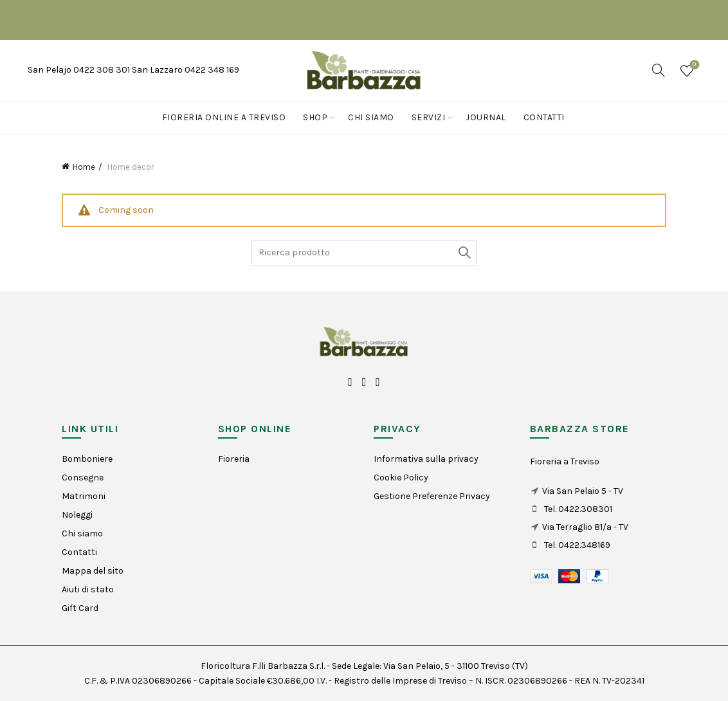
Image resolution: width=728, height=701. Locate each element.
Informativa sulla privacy (426, 459)
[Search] (659, 70)
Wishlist (693, 65)
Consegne (83, 478)
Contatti (544, 117)
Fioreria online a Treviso (224, 117)
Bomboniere (87, 459)
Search (464, 253)
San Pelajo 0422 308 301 (80, 70)
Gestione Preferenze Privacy (432, 496)
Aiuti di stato (88, 589)
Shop (315, 117)
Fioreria (234, 459)
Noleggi (77, 515)
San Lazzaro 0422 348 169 (186, 70)
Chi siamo (371, 117)
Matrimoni (84, 496)
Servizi (429, 117)
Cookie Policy (401, 478)
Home (84, 167)
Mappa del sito (93, 571)
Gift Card (80, 608)
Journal (486, 117)
